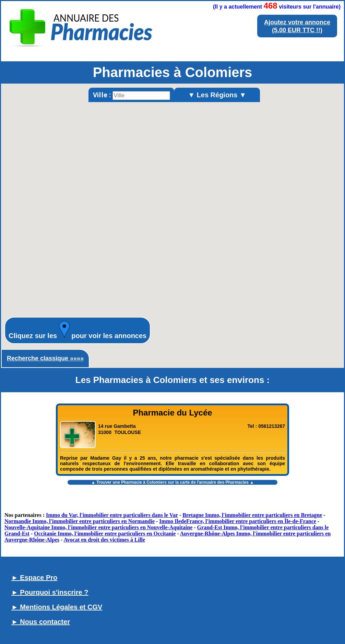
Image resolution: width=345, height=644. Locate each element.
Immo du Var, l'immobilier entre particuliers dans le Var (112, 515)
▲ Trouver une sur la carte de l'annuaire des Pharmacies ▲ (172, 482)
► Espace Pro (34, 578)
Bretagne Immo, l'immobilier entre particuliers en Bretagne (252, 515)
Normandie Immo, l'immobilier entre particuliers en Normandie (80, 521)
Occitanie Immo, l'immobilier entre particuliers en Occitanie (105, 534)
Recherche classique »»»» (45, 358)
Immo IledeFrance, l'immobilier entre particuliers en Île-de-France (238, 521)
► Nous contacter (41, 622)
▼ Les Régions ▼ (217, 95)
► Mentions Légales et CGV (57, 607)
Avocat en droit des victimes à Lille (104, 540)
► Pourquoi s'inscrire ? (50, 592)
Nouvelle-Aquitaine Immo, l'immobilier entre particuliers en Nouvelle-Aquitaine (98, 527)
